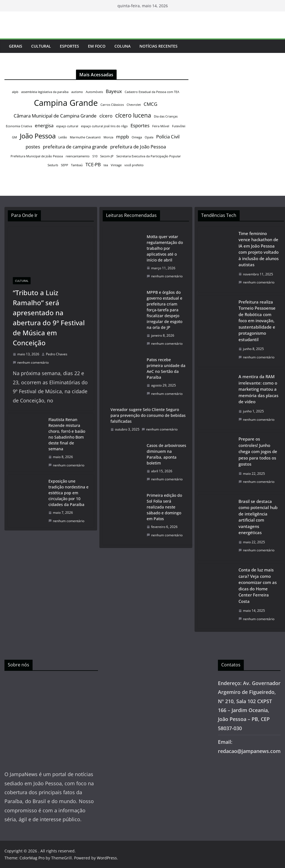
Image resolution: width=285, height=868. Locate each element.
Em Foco (97, 46)
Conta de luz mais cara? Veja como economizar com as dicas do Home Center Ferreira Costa (258, 585)
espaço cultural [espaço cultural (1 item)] (67, 126)
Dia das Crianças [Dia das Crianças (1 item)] (166, 116)
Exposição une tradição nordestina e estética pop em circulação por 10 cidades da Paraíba (68, 493)
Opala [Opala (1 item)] (149, 137)
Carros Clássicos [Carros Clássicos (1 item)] (112, 105)
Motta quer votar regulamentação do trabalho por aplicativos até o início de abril (165, 248)
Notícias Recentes (159, 46)
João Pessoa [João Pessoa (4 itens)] (38, 136)
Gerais (16, 46)
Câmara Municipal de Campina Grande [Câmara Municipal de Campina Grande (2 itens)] (55, 116)
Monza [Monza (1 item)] (108, 137)
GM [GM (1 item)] (14, 137)
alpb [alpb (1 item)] (15, 92)
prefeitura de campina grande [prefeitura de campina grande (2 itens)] (75, 147)
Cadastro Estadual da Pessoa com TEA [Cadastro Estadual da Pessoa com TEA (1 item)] (152, 92)
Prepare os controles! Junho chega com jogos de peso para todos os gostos (258, 451)
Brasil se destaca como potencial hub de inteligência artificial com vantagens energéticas (258, 517)
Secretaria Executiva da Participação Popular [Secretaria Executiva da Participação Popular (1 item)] (149, 156)
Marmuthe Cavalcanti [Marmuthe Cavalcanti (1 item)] (85, 137)
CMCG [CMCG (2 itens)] (150, 104)
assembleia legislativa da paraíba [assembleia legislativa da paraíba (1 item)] (45, 92)
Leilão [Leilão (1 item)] (63, 137)
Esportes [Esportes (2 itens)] (140, 125)
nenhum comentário (31, 362)
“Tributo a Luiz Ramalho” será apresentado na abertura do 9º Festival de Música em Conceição (49, 318)
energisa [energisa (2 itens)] (44, 125)
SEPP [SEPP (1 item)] (65, 165)
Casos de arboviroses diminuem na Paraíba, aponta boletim (166, 454)
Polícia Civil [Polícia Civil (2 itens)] (168, 137)
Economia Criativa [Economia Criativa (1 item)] (19, 126)
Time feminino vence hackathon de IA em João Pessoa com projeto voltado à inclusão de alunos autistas (259, 249)
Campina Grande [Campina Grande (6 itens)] (66, 103)
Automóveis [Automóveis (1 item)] (94, 92)
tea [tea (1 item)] (106, 165)
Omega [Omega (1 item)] (137, 137)
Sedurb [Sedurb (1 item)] (53, 165)
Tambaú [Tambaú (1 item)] (77, 165)
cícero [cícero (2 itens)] (106, 116)
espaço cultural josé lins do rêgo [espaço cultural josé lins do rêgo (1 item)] (104, 126)
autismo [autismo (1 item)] (77, 92)
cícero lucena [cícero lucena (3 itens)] (133, 115)
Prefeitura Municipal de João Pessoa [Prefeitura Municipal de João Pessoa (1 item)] (37, 156)
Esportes (69, 46)
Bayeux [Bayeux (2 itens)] (114, 91)
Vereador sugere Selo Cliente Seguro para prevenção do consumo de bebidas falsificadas (148, 415)
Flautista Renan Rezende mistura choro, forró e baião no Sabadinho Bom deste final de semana (67, 434)
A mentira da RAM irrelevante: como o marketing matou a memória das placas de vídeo (258, 389)
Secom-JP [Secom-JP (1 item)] (107, 156)
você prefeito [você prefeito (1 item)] (134, 165)
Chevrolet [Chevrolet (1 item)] (134, 105)
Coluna (122, 46)
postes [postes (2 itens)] (33, 147)
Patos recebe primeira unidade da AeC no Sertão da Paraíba (166, 368)
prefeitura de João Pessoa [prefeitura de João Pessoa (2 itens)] (138, 147)
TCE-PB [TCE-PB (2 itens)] (93, 164)
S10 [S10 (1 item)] (95, 156)
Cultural (41, 46)
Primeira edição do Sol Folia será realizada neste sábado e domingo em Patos (164, 507)
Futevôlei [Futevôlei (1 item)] (179, 126)
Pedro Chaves (57, 354)
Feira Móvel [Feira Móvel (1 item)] (161, 126)
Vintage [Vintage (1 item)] (116, 165)
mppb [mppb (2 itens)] (122, 137)
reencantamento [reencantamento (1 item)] (78, 156)
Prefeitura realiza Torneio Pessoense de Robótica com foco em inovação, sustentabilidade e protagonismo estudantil (257, 321)
